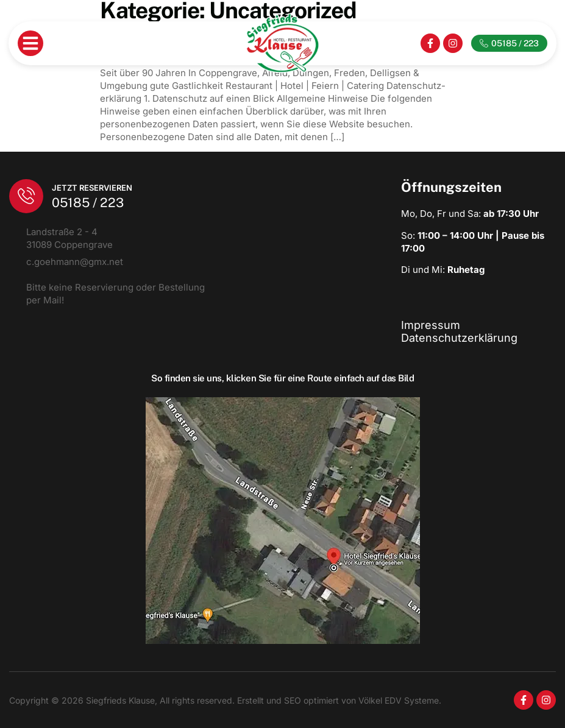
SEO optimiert (310, 700)
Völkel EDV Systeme (399, 700)
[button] (30, 43)
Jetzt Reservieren (92, 188)
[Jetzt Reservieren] (26, 196)
